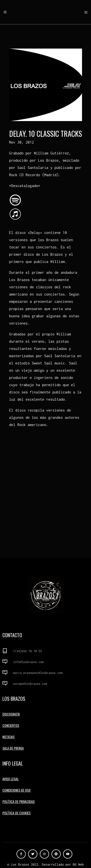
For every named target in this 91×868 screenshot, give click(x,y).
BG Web (78, 864)
